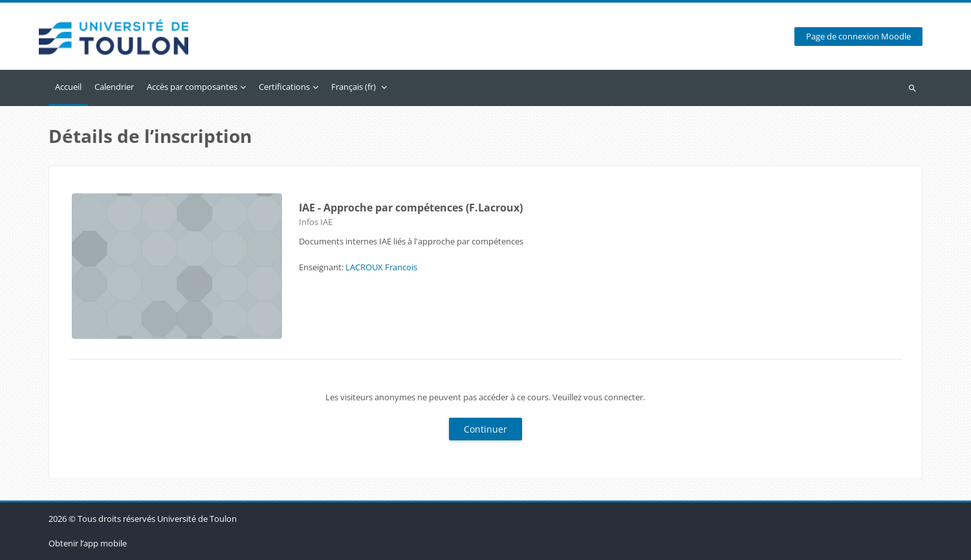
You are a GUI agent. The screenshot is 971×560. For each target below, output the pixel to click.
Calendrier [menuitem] (114, 87)
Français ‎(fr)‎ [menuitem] (354, 87)
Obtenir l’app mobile (88, 543)
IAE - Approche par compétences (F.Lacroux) (411, 208)
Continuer (485, 429)
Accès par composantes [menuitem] (192, 87)
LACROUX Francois (381, 267)
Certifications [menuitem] (284, 87)
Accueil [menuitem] (68, 87)
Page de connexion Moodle (858, 37)
